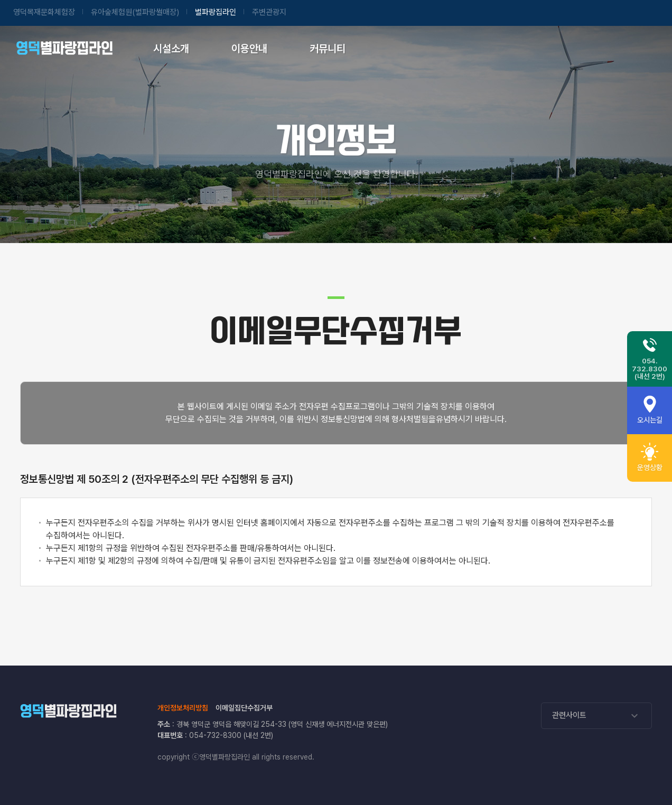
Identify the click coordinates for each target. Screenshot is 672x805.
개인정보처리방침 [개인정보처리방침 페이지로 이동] (183, 708)
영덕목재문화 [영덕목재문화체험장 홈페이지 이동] (44, 12)
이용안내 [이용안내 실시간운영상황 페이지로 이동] (249, 49)
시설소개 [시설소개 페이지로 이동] (171, 49)
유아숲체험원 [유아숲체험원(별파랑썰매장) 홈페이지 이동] (135, 12)
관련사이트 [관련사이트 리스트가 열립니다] (596, 716)
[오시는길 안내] (650, 410)
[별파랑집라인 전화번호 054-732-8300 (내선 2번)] (650, 359)
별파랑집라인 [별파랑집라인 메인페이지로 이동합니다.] (64, 48)
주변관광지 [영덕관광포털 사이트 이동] (269, 12)
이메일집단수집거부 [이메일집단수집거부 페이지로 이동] (244, 708)
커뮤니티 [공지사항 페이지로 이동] (328, 49)
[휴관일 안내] (650, 458)
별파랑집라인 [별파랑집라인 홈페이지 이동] (216, 12)
